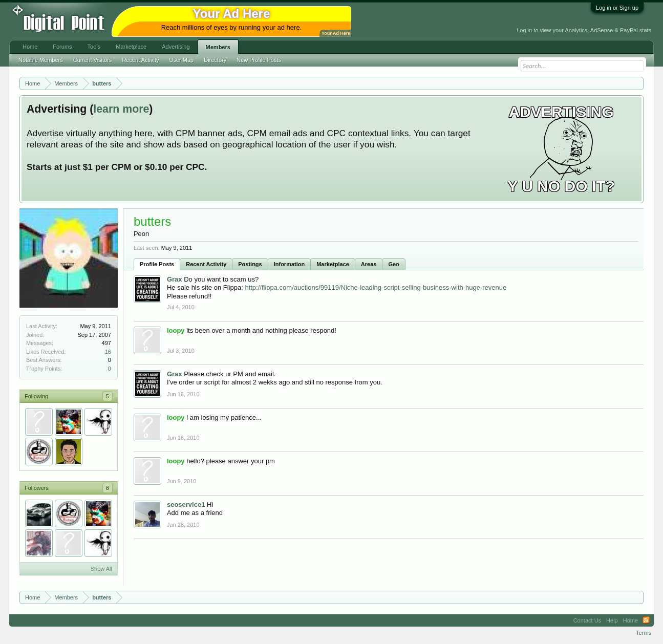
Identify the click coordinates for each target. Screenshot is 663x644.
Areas (369, 264)
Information (290, 264)
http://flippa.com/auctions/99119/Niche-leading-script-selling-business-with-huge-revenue (376, 287)
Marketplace (333, 264)
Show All (101, 569)
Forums (62, 47)
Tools (94, 47)
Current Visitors (93, 60)
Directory (215, 60)
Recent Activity (206, 264)
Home (30, 47)
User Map (182, 60)
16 (108, 352)
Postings (250, 264)
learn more (121, 109)
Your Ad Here (336, 33)
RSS (646, 620)
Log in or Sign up (617, 8)
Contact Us (587, 620)
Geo (393, 264)
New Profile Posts (259, 60)
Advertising (176, 47)
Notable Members (41, 60)
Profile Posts (157, 264)
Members (218, 47)
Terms (644, 633)
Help (612, 620)
